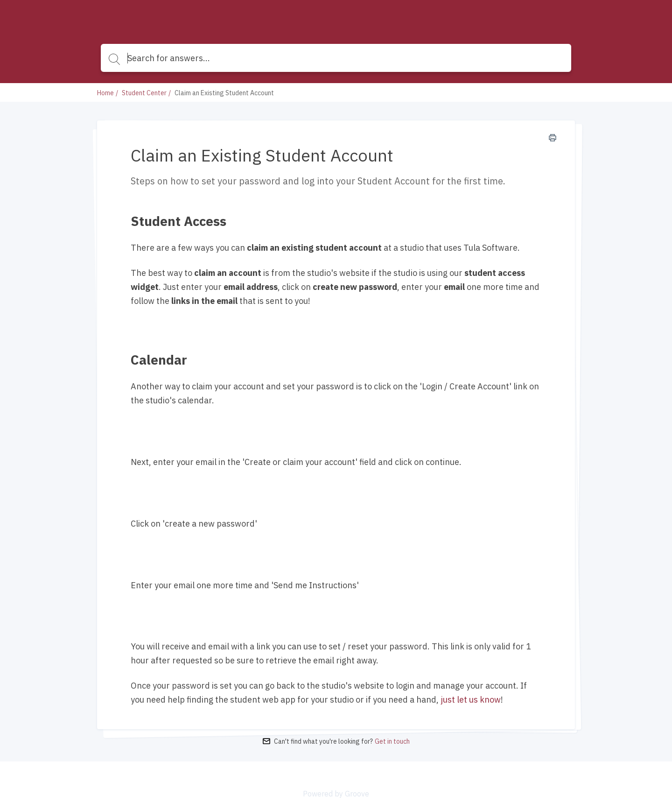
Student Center (144, 93)
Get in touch (392, 741)
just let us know (471, 700)
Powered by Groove (336, 794)
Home (105, 93)
